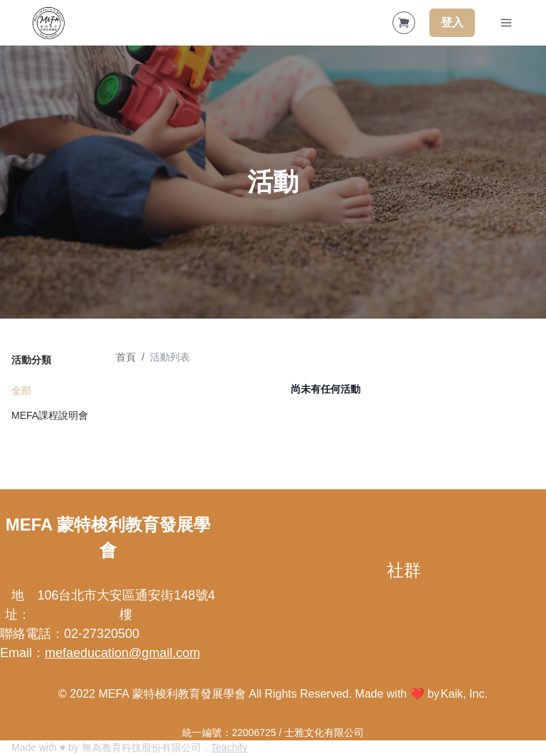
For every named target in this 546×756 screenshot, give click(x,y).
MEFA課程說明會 (50, 415)
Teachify (229, 747)
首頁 (126, 357)
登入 (452, 22)
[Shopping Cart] (404, 23)
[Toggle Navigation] (506, 23)
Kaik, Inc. (464, 694)
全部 (21, 390)
